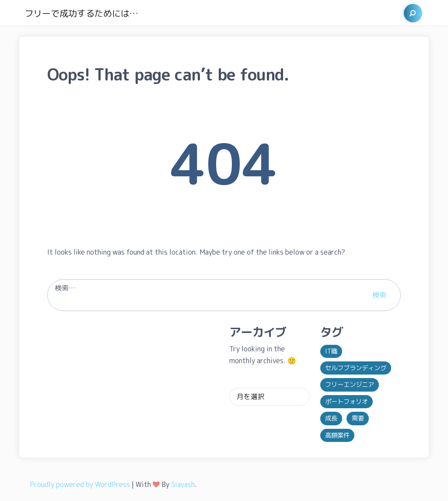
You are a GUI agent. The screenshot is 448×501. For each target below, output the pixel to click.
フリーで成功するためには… (81, 13)
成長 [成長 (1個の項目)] (331, 418)
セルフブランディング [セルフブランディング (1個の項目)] (356, 368)
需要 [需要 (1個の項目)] (358, 418)
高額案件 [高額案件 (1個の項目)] (337, 435)
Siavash (183, 484)
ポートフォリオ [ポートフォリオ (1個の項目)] (346, 402)
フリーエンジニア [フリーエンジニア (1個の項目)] (350, 385)
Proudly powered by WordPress (80, 484)
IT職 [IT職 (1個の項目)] (331, 351)
